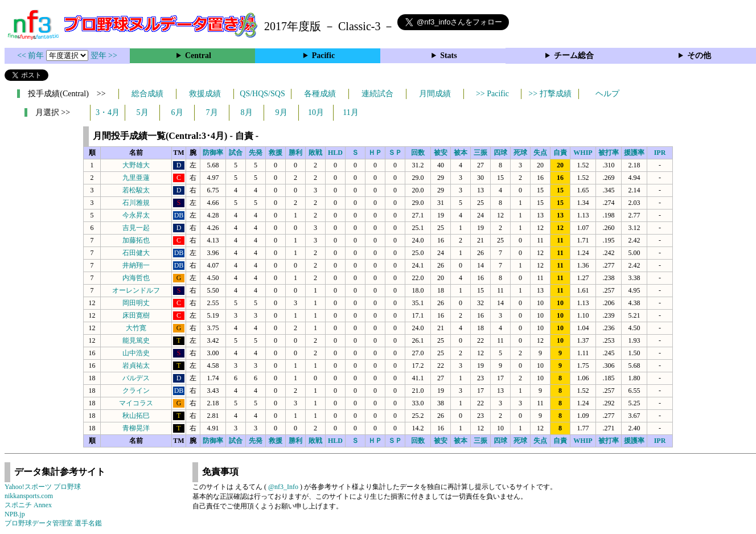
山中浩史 (136, 353)
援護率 (634, 153)
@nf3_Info (283, 487)
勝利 (295, 153)
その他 (699, 56)
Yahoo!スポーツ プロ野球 (43, 487)
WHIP (583, 153)
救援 (276, 153)
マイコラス (136, 403)
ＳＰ (395, 153)
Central (198, 56)
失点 (540, 153)
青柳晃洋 (136, 428)
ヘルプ (607, 94)
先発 (256, 153)
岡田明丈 (136, 303)
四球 (500, 153)
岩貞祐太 (136, 365)
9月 (282, 112)
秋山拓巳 (136, 416)
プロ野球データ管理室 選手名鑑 (53, 523)
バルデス (136, 378)
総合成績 (147, 94)
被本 (461, 153)
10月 (316, 112)
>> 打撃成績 (550, 94)
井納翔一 (136, 265)
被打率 (609, 153)
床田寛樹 (136, 315)
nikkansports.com (29, 496)
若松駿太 (136, 190)
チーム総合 (574, 56)
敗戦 (315, 153)
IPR (660, 153)
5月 (143, 112)
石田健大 (136, 253)
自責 (560, 153)
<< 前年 (32, 56)
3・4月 (108, 112)
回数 (418, 153)
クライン (136, 391)
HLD (335, 153)
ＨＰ (375, 153)
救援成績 (205, 94)
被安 (441, 153)
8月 (247, 112)
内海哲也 (136, 278)
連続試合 (377, 94)
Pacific (323, 56)
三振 (480, 153)
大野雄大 (136, 165)
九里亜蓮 (136, 178)
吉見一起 (136, 228)
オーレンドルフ (136, 290)
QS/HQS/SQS (262, 94)
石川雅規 (136, 203)
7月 (212, 112)
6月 (177, 112)
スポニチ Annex (28, 505)
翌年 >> (104, 56)
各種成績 (320, 94)
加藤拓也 (136, 240)
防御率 (213, 153)
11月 (350, 112)
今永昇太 (136, 215)
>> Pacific (492, 94)
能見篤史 (136, 340)
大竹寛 (136, 328)
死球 (520, 153)
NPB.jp (15, 514)
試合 (236, 153)
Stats (449, 56)
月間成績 (435, 94)
